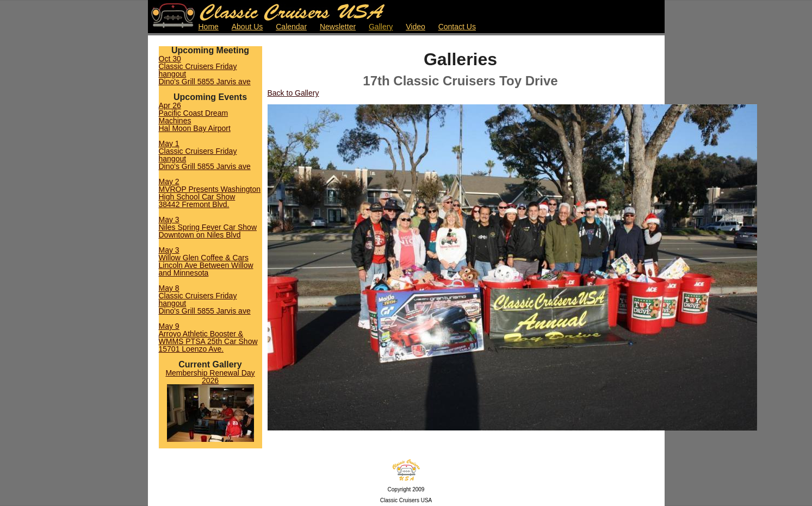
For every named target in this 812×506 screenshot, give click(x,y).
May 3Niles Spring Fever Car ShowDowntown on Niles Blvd (208, 227)
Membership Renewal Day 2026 (210, 377)
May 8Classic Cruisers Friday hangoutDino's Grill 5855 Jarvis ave (205, 299)
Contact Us (457, 27)
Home (209, 27)
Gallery (381, 27)
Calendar (291, 27)
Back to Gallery (293, 93)
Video (416, 27)
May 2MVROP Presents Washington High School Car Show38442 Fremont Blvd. (210, 193)
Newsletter (338, 27)
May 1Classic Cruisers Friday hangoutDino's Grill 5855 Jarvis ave (205, 155)
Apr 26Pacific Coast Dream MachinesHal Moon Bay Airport (195, 117)
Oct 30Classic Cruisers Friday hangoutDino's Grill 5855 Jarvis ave (205, 70)
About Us (247, 27)
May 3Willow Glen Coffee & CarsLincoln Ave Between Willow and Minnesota (206, 261)
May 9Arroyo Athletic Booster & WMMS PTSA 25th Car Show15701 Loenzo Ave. (208, 338)
